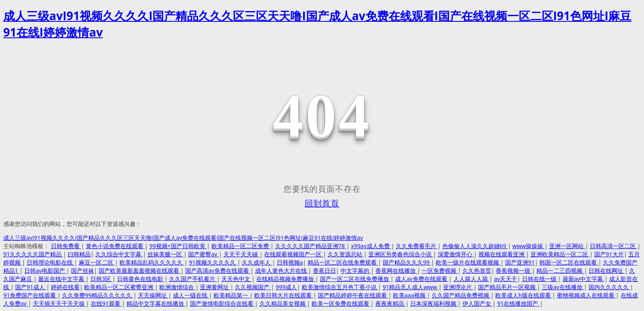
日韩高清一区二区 (614, 246)
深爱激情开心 (456, 254)
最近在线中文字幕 (62, 279)
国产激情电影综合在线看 (223, 303)
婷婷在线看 (65, 287)
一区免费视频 (440, 271)
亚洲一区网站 (567, 246)
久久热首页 (477, 271)
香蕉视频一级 (514, 271)
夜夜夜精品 (391, 303)
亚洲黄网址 (215, 287)
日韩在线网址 (607, 271)
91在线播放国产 (518, 303)
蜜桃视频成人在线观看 (586, 295)
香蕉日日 (324, 271)
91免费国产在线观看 (30, 295)
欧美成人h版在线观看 (524, 295)
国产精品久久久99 (407, 262)
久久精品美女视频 (283, 303)
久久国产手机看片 (193, 279)
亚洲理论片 (458, 287)
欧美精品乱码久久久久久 (152, 262)
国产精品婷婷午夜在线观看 (353, 295)
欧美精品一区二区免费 (241, 246)
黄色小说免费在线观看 (115, 246)
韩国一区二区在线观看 (569, 262)
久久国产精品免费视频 (461, 295)
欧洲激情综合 (177, 287)
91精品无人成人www (410, 287)
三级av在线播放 (563, 287)
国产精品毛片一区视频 (508, 287)
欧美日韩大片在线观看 (284, 295)
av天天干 (505, 279)
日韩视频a (290, 262)
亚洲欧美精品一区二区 (560, 254)
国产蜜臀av (203, 254)
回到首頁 (322, 203)
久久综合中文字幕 (119, 254)
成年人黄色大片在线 (282, 271)
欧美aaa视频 (410, 295)
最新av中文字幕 (584, 279)
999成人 (286, 287)
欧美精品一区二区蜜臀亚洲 (120, 287)
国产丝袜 (83, 271)
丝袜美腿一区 (166, 254)
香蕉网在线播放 (396, 271)
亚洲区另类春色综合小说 (401, 254)
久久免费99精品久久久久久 (98, 295)
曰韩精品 (79, 254)
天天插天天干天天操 (60, 303)
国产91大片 (609, 254)
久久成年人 (257, 262)
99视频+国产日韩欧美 (178, 246)
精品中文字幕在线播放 (156, 303)
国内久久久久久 (609, 287)
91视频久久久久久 (213, 262)
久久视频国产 (253, 287)
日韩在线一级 (540, 279)
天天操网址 (153, 295)
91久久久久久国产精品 (33, 254)
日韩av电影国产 (45, 271)
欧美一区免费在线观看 (341, 303)
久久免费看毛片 (417, 246)
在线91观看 (106, 303)
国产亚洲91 (520, 262)
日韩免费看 (66, 246)
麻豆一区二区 (97, 262)
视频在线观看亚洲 (502, 254)
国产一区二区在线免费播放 (355, 279)
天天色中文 (237, 279)
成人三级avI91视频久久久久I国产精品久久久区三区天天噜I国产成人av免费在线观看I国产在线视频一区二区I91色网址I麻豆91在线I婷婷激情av (183, 238)
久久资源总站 (346, 254)
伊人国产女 (478, 303)
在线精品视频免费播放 (286, 279)
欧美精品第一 (232, 295)
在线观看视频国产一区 (294, 254)
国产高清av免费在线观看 (218, 271)
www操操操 (529, 246)
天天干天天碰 (241, 254)
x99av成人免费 (371, 246)
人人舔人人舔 (471, 279)
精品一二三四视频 (560, 271)
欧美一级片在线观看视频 (468, 262)
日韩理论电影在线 (51, 262)
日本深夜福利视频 (434, 303)
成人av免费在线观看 (422, 279)
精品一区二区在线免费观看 (343, 262)
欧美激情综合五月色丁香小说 (340, 287)
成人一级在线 (191, 295)
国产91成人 (31, 287)
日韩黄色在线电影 (141, 279)
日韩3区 (101, 279)
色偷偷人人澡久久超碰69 (475, 246)
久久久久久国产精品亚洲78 (311, 246)
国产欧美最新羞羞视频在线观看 (140, 271)
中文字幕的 (356, 271)
